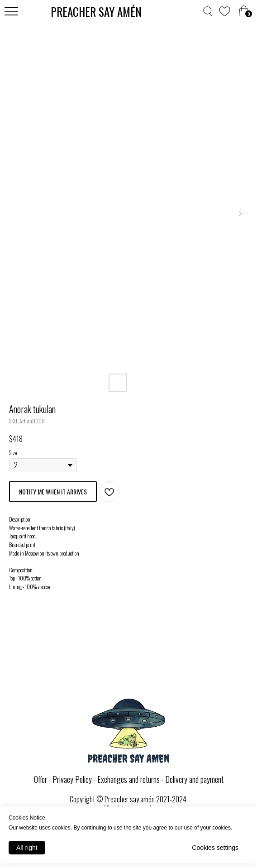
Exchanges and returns (128, 779)
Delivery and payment (194, 779)
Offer (40, 779)
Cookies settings (215, 848)
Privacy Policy (72, 779)
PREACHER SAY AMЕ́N (96, 12)
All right (27, 848)
